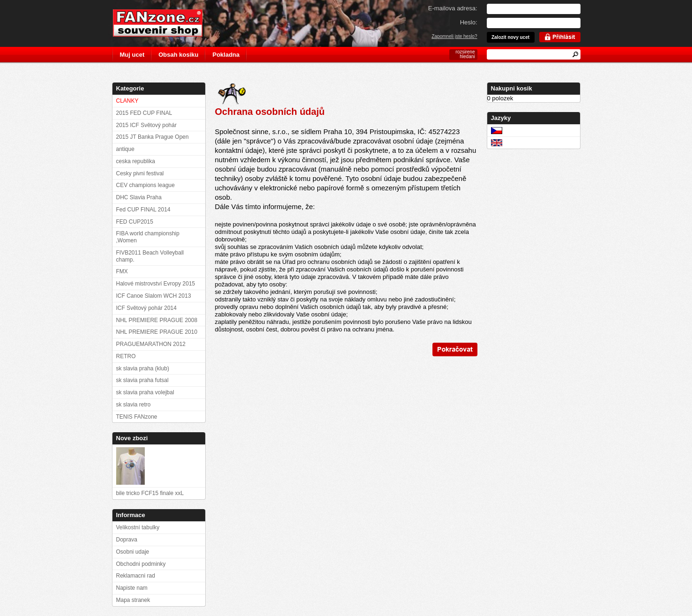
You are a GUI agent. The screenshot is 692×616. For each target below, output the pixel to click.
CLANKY (127, 101)
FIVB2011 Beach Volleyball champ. (150, 256)
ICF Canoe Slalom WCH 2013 (154, 296)
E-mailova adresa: (453, 8)
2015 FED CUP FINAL (144, 113)
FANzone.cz (165, 23)
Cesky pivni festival (140, 173)
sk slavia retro (134, 405)
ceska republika (136, 161)
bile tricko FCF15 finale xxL (150, 493)
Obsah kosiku (178, 55)
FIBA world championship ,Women (148, 237)
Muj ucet (132, 55)
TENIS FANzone (137, 417)
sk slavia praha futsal (142, 380)
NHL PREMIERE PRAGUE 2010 (157, 332)
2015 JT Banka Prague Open (153, 137)
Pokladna (226, 55)
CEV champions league (145, 185)
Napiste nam (132, 588)
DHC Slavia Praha (139, 197)
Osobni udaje (133, 552)
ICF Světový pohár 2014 (146, 308)
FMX (122, 271)
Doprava (127, 540)
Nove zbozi (132, 438)
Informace (131, 515)
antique (125, 149)
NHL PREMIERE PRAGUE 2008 (157, 320)
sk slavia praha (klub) (143, 368)
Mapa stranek (133, 600)
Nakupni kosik (512, 88)
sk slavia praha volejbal (145, 392)
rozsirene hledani (465, 54)
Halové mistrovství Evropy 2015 (156, 284)
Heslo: (469, 22)
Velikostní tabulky (138, 527)
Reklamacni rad (136, 576)
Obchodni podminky (141, 564)
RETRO (126, 356)
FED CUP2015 (135, 222)
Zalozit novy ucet (510, 37)
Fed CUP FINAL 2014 (143, 210)
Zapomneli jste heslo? (454, 36)
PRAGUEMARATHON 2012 (151, 344)
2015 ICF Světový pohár (146, 125)
